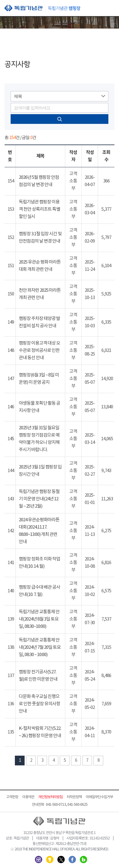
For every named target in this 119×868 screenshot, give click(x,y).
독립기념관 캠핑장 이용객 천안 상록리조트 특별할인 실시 (39, 209)
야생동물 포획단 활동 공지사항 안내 (39, 407)
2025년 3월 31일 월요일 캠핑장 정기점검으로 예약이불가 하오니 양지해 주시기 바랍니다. (39, 439)
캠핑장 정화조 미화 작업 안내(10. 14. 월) (39, 563)
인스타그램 (39, 859)
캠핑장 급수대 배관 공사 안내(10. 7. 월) (39, 591)
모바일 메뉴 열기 (110, 9)
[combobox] (59, 96)
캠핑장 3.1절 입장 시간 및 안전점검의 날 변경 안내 (40, 238)
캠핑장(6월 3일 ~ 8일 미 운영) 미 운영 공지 (39, 379)
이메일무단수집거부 (99, 797)
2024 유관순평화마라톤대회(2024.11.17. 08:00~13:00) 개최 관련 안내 (39, 531)
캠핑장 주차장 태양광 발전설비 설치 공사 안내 (39, 322)
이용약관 (28, 797)
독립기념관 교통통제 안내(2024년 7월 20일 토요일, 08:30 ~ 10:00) (40, 647)
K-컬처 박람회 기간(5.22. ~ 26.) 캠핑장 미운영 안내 (40, 732)
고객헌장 (12, 797)
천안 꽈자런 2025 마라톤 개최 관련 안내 (40, 294)
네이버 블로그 (83, 859)
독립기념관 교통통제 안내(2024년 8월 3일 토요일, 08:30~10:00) (39, 619)
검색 (59, 119)
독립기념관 (42, 8)
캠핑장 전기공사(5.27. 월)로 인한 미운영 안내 (38, 676)
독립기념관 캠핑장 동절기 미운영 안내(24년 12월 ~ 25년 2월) (39, 499)
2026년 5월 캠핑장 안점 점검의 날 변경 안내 (39, 181)
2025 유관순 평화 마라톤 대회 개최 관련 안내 (40, 266)
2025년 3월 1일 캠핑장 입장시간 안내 (40, 471)
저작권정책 (74, 797)
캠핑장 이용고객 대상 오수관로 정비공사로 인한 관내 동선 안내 (39, 351)
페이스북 (72, 859)
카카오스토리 (50, 859)
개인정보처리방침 (50, 797)
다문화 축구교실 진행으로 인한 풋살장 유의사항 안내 (39, 704)
